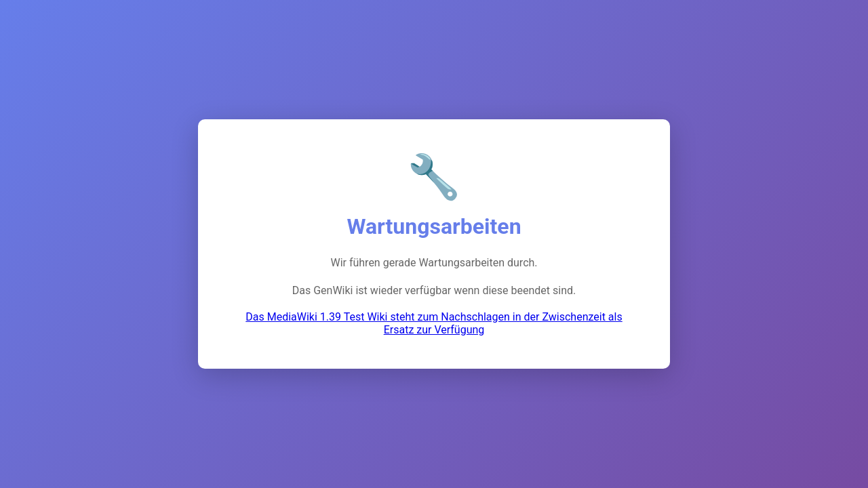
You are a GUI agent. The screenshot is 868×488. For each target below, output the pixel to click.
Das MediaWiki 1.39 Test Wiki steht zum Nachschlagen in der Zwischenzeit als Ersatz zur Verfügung (434, 323)
